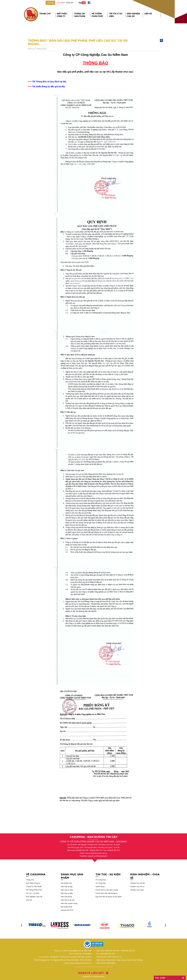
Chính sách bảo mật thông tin (106, 893)
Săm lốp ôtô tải (66, 897)
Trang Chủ (45, 14)
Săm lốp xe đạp (67, 887)
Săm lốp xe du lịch (68, 900)
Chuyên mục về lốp (138, 883)
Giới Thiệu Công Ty (62, 15)
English (70, 3)
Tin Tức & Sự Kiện (116, 15)
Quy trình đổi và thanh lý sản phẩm (109, 897)
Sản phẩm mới (66, 883)
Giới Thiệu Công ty (33, 883)
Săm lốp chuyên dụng (69, 903)
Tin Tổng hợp (100, 883)
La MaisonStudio (94, 977)
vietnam (61, 3)
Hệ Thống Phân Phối (97, 15)
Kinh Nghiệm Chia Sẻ (133, 15)
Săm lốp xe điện (67, 893)
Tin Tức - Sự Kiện (33, 893)
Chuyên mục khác (137, 890)
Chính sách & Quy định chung (107, 890)
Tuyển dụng (100, 887)
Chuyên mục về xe (137, 887)
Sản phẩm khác (67, 907)
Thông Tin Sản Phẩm (80, 15)
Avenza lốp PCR (67, 910)
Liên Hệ (148, 14)
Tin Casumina (101, 880)
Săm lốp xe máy (67, 890)
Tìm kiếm (170, 978)
